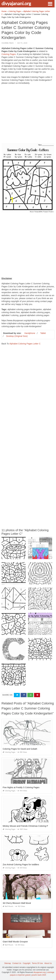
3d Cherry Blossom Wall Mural (17, 903)
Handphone (30, 333)
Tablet (43, 333)
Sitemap (8, 963)
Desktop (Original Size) (17, 336)
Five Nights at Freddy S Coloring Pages (21, 787)
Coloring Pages (8, 43)
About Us (48, 963)
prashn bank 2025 (39, 975)
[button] (50, 4)
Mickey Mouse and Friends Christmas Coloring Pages (28, 826)
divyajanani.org (16, 3)
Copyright (27, 963)
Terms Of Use (37, 963)
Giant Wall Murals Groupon (15, 942)
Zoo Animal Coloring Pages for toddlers (21, 865)
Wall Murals (8, 906)
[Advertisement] (28, 114)
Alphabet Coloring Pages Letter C (25, 344)
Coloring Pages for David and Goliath (20, 749)
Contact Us (17, 963)
